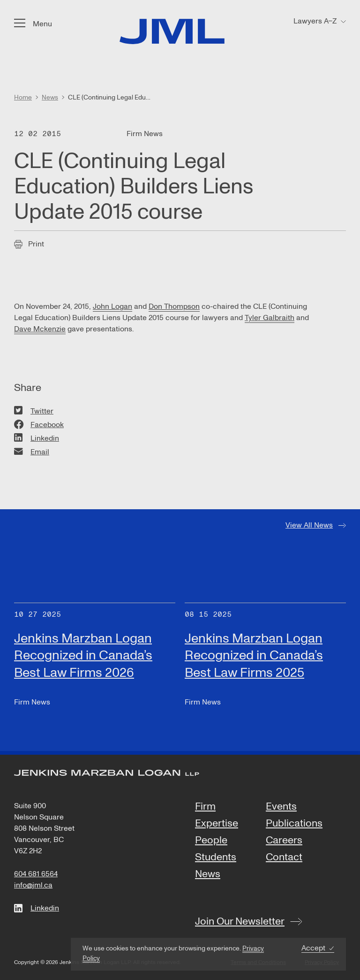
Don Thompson (174, 306)
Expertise (217, 824)
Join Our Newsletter (240, 921)
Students (216, 857)
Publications (294, 824)
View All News (309, 525)
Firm (205, 807)
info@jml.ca (33, 885)
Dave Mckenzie (40, 329)
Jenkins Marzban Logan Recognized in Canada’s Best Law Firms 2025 (254, 655)
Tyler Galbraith (270, 318)
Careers (284, 841)
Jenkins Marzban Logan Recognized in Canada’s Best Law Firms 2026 (83, 655)
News (208, 874)
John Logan (112, 306)
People (211, 841)
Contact (284, 857)
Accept (313, 948)
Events (281, 807)
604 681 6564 (36, 874)
